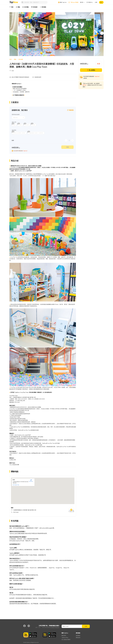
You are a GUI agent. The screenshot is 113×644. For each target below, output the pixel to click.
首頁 (11, 59)
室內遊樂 (21, 59)
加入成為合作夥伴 (66, 640)
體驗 (15, 59)
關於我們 (64, 635)
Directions (31, 480)
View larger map (16, 485)
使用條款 (52, 627)
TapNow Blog (65, 637)
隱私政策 (57, 627)
